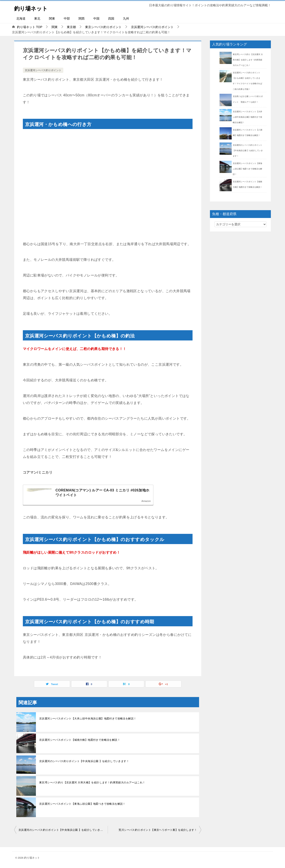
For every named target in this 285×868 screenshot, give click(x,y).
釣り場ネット (34, 8)
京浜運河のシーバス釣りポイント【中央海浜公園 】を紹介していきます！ (84, 761)
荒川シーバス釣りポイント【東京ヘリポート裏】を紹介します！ (158, 830)
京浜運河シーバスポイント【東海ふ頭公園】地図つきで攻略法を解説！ (82, 804)
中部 (67, 18)
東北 (37, 18)
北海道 (21, 18)
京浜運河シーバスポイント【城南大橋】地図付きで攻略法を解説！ (80, 740)
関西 (82, 18)
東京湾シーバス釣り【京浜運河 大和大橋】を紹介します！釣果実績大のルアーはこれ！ (92, 783)
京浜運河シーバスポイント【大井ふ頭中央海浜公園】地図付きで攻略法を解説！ (88, 719)
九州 (126, 18)
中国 (96, 18)
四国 (111, 18)
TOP (30, 27)
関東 (52, 18)
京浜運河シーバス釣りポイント (43, 70)
